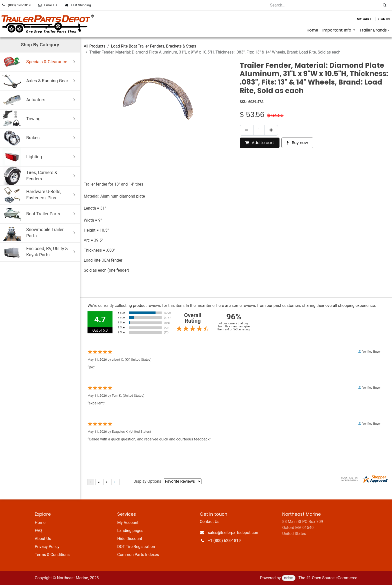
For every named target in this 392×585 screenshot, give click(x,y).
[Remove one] (247, 130)
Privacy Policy (47, 547)
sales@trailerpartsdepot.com (234, 533)
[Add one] (271, 130)
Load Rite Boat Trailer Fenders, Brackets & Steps (154, 46)
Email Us (51, 5)
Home (40, 523)
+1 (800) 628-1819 (224, 541)
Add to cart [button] (260, 143)
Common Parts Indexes (138, 555)
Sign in (384, 19)
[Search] (385, 5)
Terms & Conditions (52, 555)
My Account (128, 523)
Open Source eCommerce (334, 578)
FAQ (38, 531)
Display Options (147, 481)
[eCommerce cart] (364, 19)
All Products (94, 46)
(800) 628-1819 (19, 5)
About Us (43, 539)
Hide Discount (130, 539)
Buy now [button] (297, 143)
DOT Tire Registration (136, 547)
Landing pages (130, 531)
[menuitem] (312, 30)
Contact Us (210, 522)
